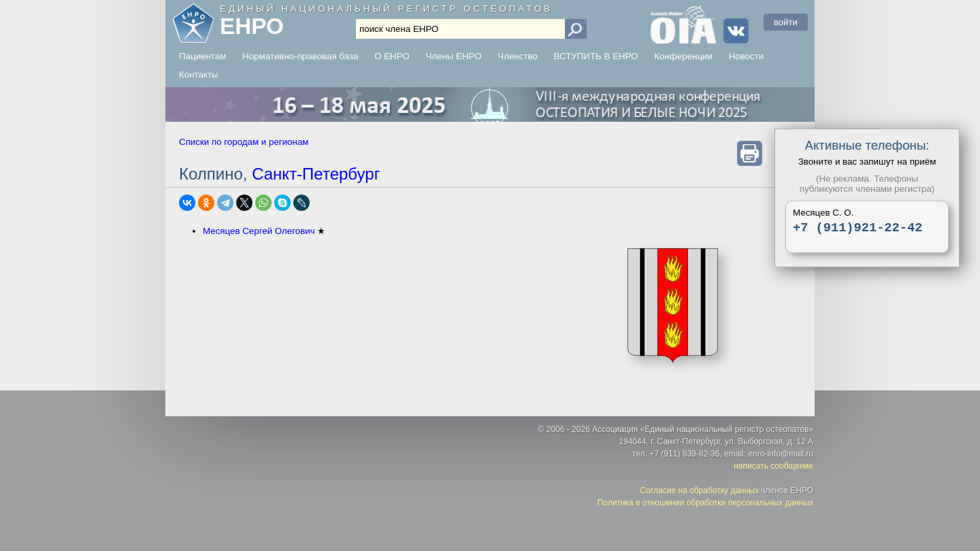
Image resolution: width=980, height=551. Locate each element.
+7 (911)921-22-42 (857, 229)
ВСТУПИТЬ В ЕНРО (596, 56)
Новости (747, 56)
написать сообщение (773, 466)
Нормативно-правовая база (300, 56)
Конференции (683, 56)
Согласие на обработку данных (700, 490)
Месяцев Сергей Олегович (259, 231)
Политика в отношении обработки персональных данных (705, 503)
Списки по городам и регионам (244, 142)
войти (786, 22)
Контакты (199, 74)
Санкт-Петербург (316, 174)
